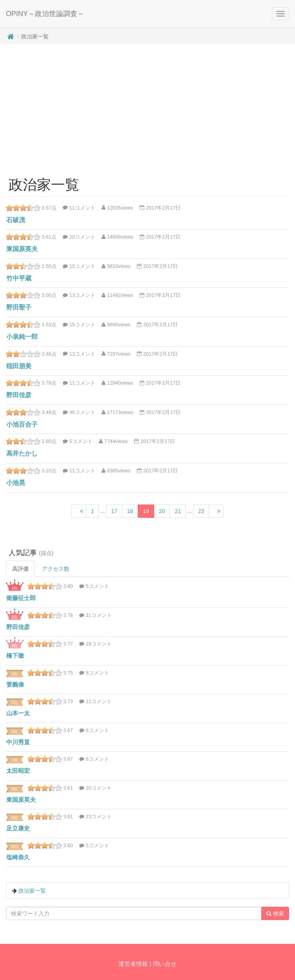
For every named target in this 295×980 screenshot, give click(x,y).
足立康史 (18, 828)
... (102, 511)
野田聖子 (19, 307)
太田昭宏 (18, 771)
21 (178, 511)
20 (162, 511)
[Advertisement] (148, 107)
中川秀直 (18, 742)
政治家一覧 (32, 891)
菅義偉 (15, 684)
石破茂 (16, 220)
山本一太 (18, 713)
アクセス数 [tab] (56, 569)
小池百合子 (22, 424)
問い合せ (165, 964)
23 (201, 511)
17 (114, 511)
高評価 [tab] (20, 569)
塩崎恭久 (18, 857)
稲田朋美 (19, 366)
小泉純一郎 (22, 337)
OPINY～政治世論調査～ (45, 14)
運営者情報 (133, 964)
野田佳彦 (19, 395)
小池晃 (16, 483)
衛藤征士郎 (21, 598)
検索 (275, 913)
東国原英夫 (22, 249)
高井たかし (22, 453)
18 (130, 511)
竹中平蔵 (19, 278)
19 (146, 511)
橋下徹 (15, 655)
